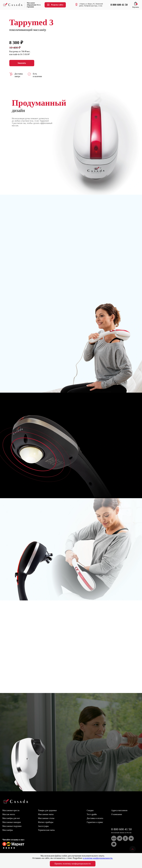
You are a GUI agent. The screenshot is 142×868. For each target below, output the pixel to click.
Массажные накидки (12, 822)
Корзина (136, 6)
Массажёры (8, 830)
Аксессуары (43, 826)
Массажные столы (46, 818)
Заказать (22, 63)
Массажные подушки (12, 826)
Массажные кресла (11, 810)
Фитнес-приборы (46, 822)
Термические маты (46, 830)
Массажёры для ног (11, 818)
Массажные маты (46, 814)
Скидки (90, 810)
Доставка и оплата (95, 818)
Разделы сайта (55, 5)
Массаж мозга (9, 814)
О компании (117, 814)
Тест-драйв (92, 814)
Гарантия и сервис (95, 822)
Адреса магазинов (119, 810)
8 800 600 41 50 (121, 829)
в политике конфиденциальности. (98, 858)
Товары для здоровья (47, 810)
